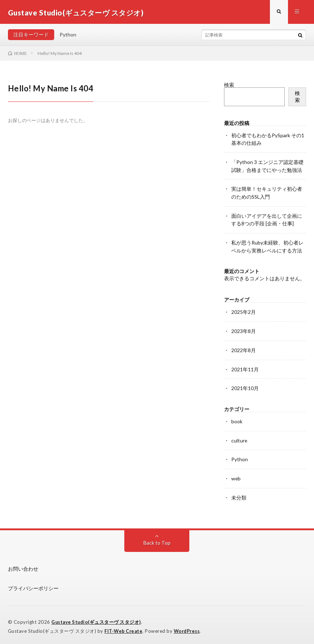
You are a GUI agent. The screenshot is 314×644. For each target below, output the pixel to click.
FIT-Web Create (124, 628)
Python (68, 36)
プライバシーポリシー (33, 585)
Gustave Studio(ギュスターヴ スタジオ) (97, 619)
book (237, 419)
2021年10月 (245, 386)
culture (239, 438)
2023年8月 (244, 330)
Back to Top (157, 539)
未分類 (239, 494)
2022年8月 (244, 349)
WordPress (189, 628)
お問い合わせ (23, 565)
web (236, 476)
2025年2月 (244, 311)
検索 (229, 86)
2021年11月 (245, 368)
